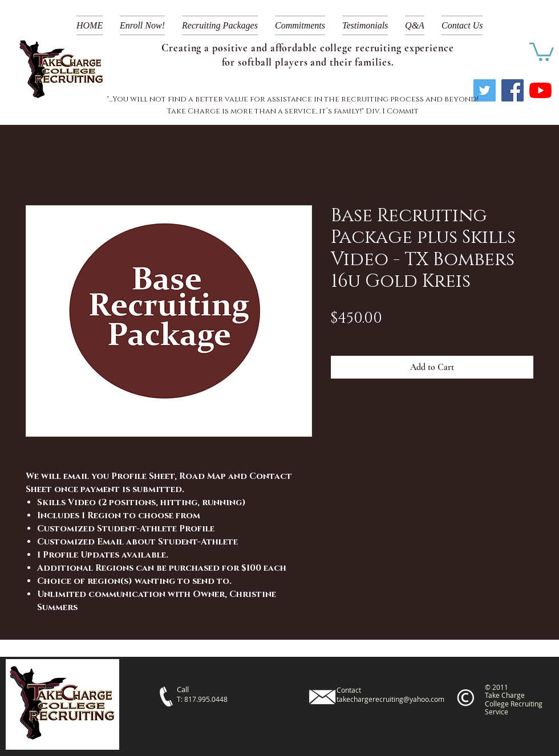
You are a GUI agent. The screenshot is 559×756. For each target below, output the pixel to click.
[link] (542, 51)
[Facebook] (513, 90)
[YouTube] (540, 90)
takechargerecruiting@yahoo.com (390, 699)
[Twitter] (485, 90)
